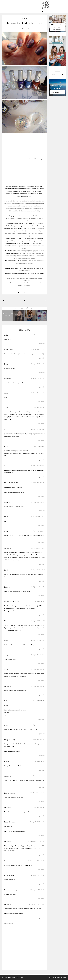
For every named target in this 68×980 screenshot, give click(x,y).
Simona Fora (9, 350)
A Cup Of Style (17, 977)
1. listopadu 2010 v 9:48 (37, 822)
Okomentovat (9, 924)
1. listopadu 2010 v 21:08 (37, 861)
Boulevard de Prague (11, 890)
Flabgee (7, 762)
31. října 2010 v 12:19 (38, 640)
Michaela (7, 379)
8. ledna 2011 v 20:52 (38, 875)
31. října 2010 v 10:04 (38, 407)
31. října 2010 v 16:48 (38, 740)
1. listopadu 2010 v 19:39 (36, 841)
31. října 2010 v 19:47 (38, 776)
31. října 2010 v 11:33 (38, 531)
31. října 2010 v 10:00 (38, 393)
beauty (24, 19)
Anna (6, 393)
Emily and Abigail (10, 740)
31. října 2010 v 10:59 (38, 502)
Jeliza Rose (8, 466)
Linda (6, 621)
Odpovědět (41, 344)
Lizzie (6, 446)
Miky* (6, 640)
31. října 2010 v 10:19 (38, 446)
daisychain (8, 655)
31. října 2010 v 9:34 (38, 364)
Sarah (6, 570)
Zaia (6, 725)
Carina (7, 861)
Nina (6, 364)
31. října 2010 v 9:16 (38, 335)
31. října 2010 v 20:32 (37, 793)
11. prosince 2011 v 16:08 (37, 904)
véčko (6, 517)
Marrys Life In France (12, 601)
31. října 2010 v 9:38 (38, 378)
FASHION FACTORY (11, 483)
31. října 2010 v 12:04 (38, 601)
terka (6, 531)
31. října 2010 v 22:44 (38, 807)
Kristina (7, 587)
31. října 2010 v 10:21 (38, 466)
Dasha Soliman (9, 822)
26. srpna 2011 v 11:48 (38, 890)
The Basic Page (60, 977)
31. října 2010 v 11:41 (38, 548)
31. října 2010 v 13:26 (38, 669)
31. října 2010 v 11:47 (38, 570)
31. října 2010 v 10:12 (38, 429)
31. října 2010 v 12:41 (38, 655)
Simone (7, 407)
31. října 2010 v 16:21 (38, 725)
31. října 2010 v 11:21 (38, 516)
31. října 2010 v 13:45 (38, 701)
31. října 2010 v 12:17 (38, 621)
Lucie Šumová (9, 875)
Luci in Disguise (10, 793)
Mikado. (7, 502)
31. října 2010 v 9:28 (38, 349)
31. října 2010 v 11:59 (38, 587)
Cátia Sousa (8, 701)
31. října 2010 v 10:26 (38, 483)
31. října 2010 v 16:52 (38, 761)
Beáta (6, 335)
